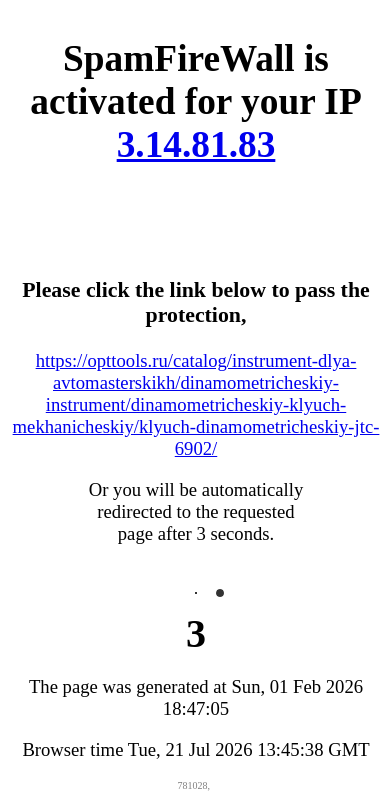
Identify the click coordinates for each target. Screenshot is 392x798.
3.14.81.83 (196, 144)
